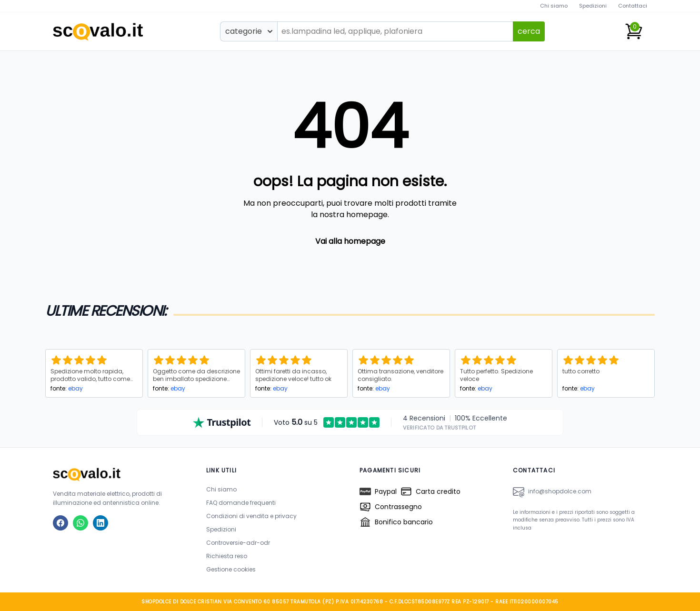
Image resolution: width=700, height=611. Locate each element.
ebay (75, 388)
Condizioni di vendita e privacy (251, 516)
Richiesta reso (227, 556)
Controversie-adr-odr (238, 543)
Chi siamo (554, 6)
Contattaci (633, 6)
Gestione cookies (231, 569)
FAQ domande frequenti (241, 503)
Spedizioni (593, 6)
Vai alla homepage (350, 241)
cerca (529, 31)
